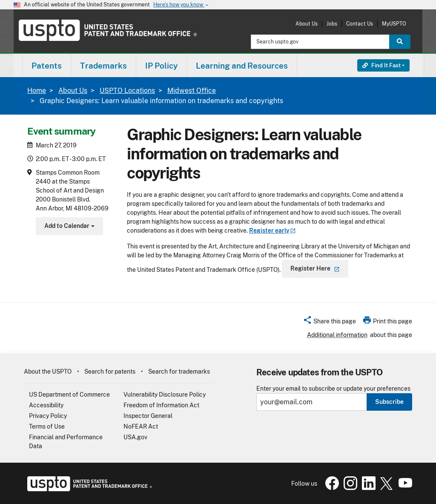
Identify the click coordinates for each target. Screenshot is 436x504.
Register (272, 230)
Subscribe (389, 402)
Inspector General (148, 416)
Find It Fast (381, 65)
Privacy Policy (48, 416)
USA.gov (135, 437)
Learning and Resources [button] (242, 66)
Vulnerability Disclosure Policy (165, 395)
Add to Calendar (68, 227)
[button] (329, 323)
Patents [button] (47, 66)
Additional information (337, 335)
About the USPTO (48, 372)
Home (37, 91)
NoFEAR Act (141, 426)
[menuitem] (47, 65)
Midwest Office (192, 91)
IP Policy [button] (161, 66)
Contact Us (360, 24)
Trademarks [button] (103, 66)
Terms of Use (47, 426)
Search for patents (110, 372)
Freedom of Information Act (161, 405)
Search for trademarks (179, 372)
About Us (307, 24)
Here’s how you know (181, 5)
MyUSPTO (394, 24)
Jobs (332, 24)
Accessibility (46, 405)
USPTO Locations (127, 91)
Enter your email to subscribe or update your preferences (333, 389)
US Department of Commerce (69, 395)
